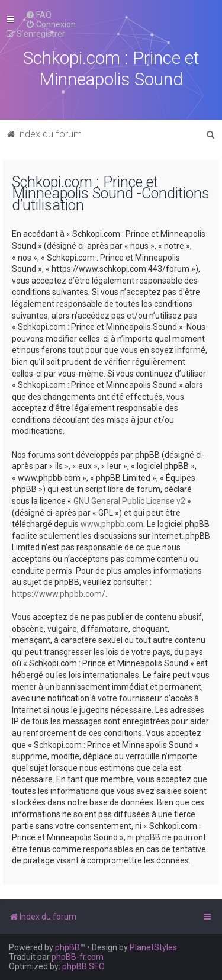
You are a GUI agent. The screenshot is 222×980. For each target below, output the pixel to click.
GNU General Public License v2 (129, 501)
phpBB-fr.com (78, 957)
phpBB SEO (83, 966)
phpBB (67, 947)
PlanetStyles (153, 947)
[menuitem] (38, 15)
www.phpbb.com (112, 524)
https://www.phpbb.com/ (59, 594)
